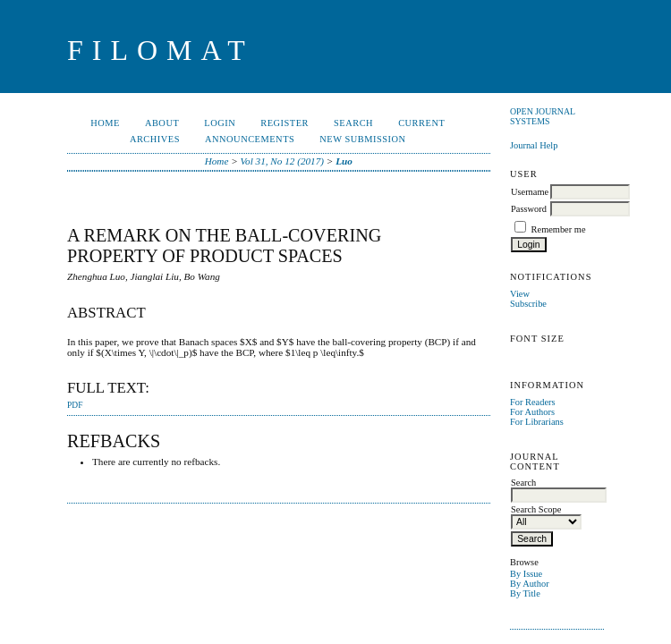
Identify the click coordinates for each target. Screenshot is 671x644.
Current (421, 123)
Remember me (559, 229)
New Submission (362, 139)
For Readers (533, 402)
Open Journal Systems (543, 116)
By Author (530, 584)
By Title (525, 593)
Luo (344, 161)
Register (285, 123)
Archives (155, 139)
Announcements (250, 139)
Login (220, 123)
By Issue (526, 574)
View (520, 294)
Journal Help (534, 145)
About (162, 123)
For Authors (532, 412)
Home (105, 123)
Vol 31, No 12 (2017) (283, 161)
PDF (75, 405)
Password (529, 209)
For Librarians (537, 422)
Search (353, 123)
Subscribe (528, 304)
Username (530, 192)
